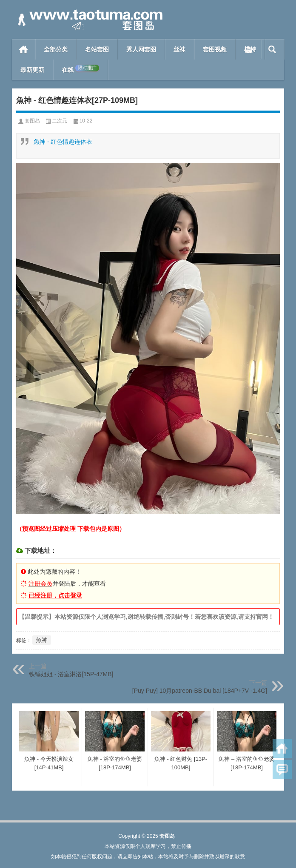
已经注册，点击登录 (55, 595)
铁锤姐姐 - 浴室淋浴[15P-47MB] (71, 674)
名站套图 (97, 49)
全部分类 (56, 49)
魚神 (42, 640)
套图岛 (32, 121)
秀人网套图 (141, 49)
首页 (24, 49)
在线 (80, 69)
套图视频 (215, 49)
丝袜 (179, 49)
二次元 (60, 121)
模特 (250, 49)
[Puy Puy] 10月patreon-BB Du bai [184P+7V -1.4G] (200, 691)
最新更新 (32, 70)
